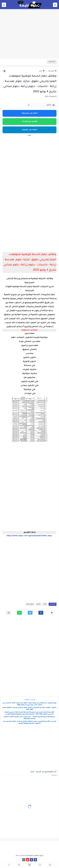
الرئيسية (52, 71)
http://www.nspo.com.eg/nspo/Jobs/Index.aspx (29, 536)
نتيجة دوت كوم (21, 856)
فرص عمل (30, 604)
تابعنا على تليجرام (29, 130)
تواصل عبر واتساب (30, 122)
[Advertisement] (29, 40)
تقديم (38, 604)
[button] (41, 613)
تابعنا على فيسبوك (29, 113)
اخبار (42, 71)
